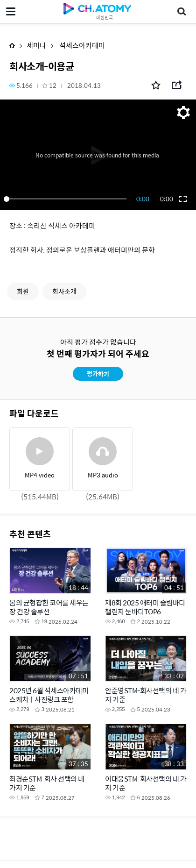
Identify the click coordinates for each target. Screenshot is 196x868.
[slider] (67, 199)
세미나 (36, 45)
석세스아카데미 (81, 45)
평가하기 (98, 374)
